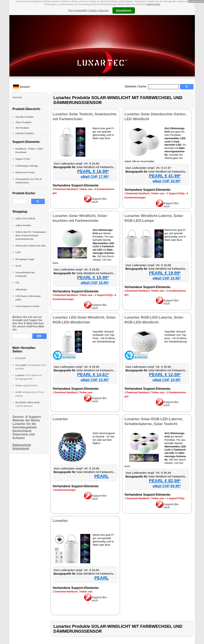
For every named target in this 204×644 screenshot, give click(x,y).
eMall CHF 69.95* (167, 486)
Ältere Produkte (24, 122)
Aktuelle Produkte (25, 117)
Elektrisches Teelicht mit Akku (31, 246)
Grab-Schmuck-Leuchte (28, 306)
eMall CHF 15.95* (95, 283)
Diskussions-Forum (25, 172)
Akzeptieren (124, 10)
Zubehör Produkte (25, 133)
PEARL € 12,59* (165, 375)
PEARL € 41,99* (165, 176)
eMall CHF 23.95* (167, 278)
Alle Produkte (22, 128)
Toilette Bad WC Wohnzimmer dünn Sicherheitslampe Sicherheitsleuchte (31, 236)
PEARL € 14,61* (93, 375)
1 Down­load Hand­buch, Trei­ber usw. (145, 193)
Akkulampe (21, 289)
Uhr (17, 283)
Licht (18, 252)
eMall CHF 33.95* (167, 181)
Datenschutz (153, 4)
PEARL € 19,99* (165, 273)
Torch (18, 266)
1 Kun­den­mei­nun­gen (64, 490)
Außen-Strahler (23, 225)
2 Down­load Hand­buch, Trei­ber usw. (73, 295)
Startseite (130, 86)
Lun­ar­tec (60, 419)
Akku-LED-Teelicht (25, 219)
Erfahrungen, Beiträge (27, 166)
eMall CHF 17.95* (95, 177)
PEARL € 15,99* (93, 277)
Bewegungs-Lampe (25, 259)
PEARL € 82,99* (165, 481)
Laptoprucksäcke (27, 385)
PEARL (102, 476)
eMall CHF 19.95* (167, 380)
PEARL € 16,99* (93, 171)
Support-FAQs (23, 159)
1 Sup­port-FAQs (176, 193)
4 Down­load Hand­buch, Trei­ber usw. (73, 189)
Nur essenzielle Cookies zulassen (88, 10)
